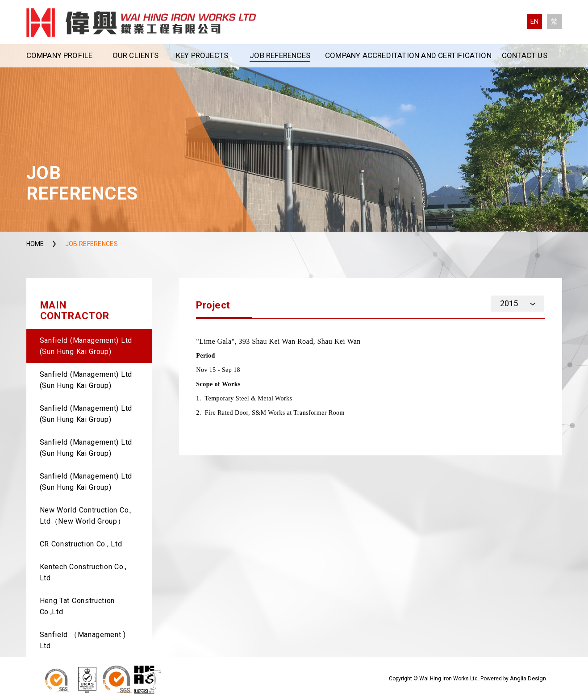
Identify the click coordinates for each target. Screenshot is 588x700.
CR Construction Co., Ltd (81, 544)
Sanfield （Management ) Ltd (83, 640)
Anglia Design (528, 678)
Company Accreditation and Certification (408, 55)
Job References (280, 55)
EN (534, 21)
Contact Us (525, 55)
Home (35, 244)
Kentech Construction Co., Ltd (83, 572)
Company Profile (60, 55)
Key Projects (202, 55)
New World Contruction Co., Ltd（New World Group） (86, 516)
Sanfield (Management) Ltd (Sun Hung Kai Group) (86, 346)
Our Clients (136, 55)
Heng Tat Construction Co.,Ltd (77, 606)
